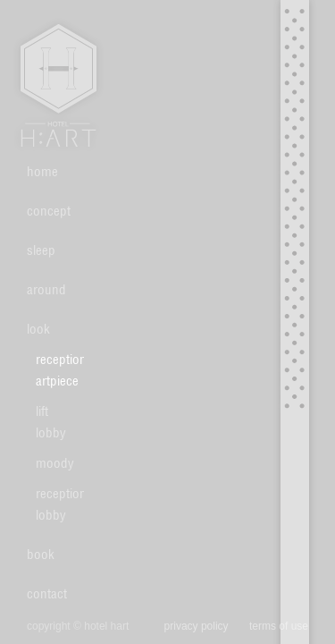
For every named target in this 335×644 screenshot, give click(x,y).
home (42, 171)
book (41, 554)
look (38, 329)
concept (49, 211)
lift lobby (51, 422)
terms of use (279, 626)
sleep (41, 250)
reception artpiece (53, 370)
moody (53, 463)
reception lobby (53, 504)
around (46, 289)
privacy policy (197, 626)
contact (47, 593)
